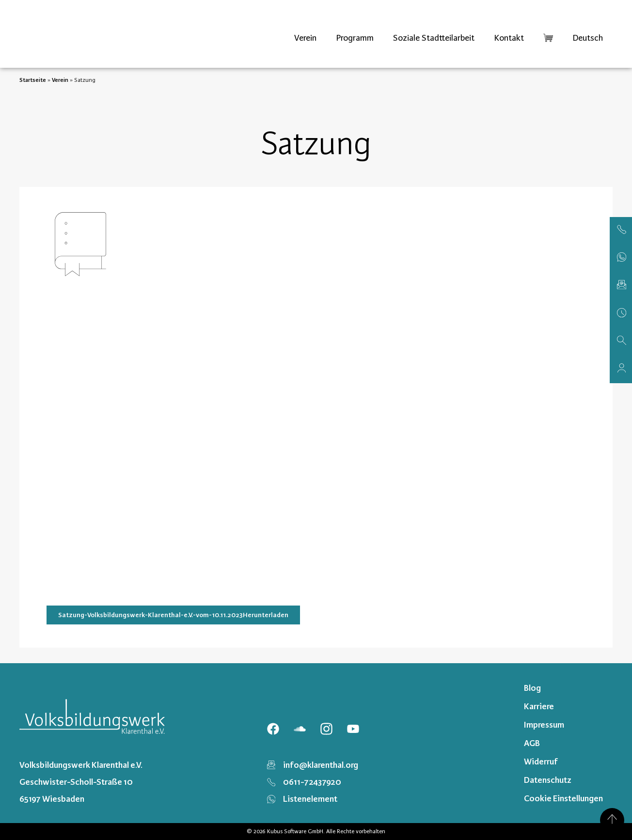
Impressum (544, 725)
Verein (305, 38)
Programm (355, 38)
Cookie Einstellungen (563, 798)
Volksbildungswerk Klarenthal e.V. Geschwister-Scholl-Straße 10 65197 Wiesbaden (81, 782)
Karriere (539, 706)
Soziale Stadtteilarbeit (434, 38)
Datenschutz (548, 780)
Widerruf (541, 762)
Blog (532, 688)
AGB (532, 743)
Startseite (33, 80)
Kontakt (509, 38)
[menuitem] (588, 38)
